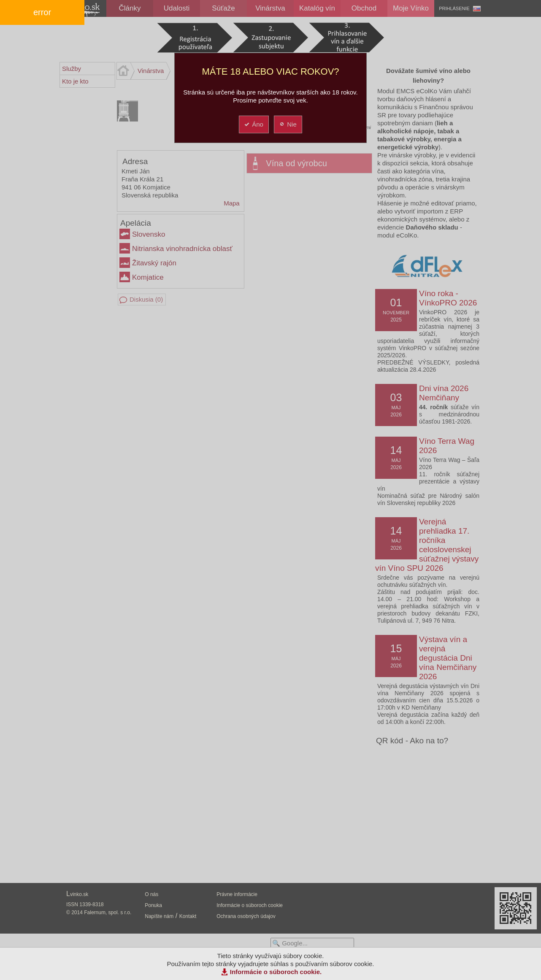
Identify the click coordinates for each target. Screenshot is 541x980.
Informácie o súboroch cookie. (276, 972)
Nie (288, 124)
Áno (253, 124)
